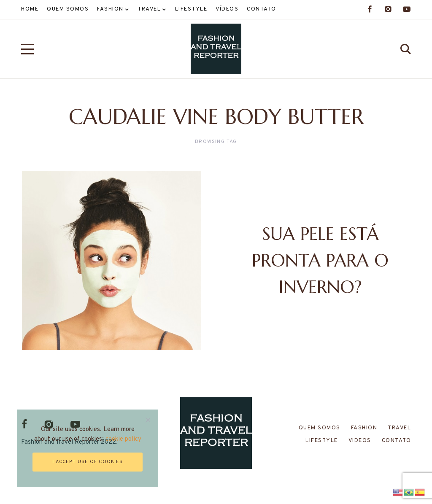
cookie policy (123, 439)
